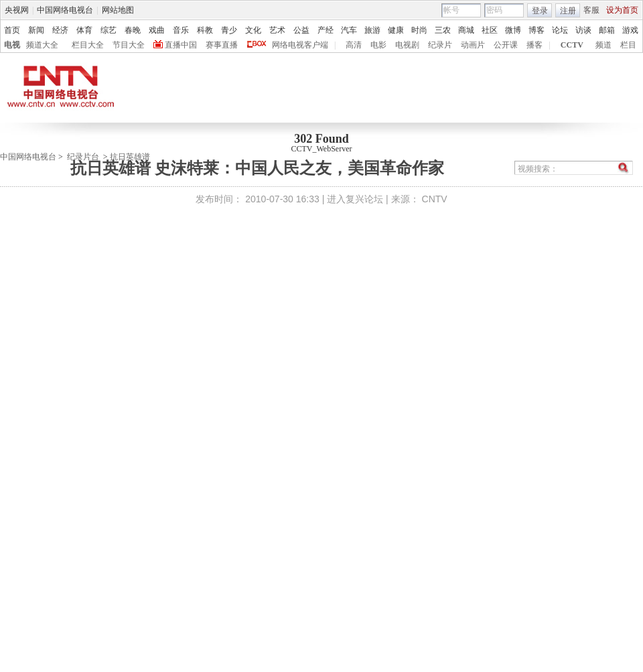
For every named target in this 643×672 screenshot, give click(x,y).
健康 (396, 30)
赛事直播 (222, 45)
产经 (326, 30)
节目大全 (129, 45)
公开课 (506, 45)
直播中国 (181, 45)
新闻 (36, 30)
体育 (84, 30)
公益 (301, 30)
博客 (537, 30)
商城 (466, 30)
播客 (534, 45)
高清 (354, 45)
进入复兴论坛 (355, 199)
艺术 (277, 30)
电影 (378, 45)
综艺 (109, 30)
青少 (229, 30)
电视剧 (407, 45)
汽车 (349, 30)
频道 (603, 45)
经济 (60, 30)
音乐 (181, 30)
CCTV (572, 45)
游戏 (630, 30)
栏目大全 (88, 45)
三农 (443, 30)
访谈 (583, 30)
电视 (12, 45)
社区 (490, 30)
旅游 (372, 30)
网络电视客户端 (300, 45)
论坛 (560, 30)
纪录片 (440, 45)
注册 (568, 11)
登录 (540, 11)
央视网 (17, 10)
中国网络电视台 (65, 10)
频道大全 (42, 45)
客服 (591, 10)
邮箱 (607, 30)
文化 (253, 30)
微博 (513, 30)
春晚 (133, 30)
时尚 (419, 30)
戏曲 (157, 30)
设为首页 (622, 10)
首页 (12, 30)
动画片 (473, 45)
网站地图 (118, 10)
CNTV (435, 199)
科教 (205, 30)
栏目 (628, 45)
